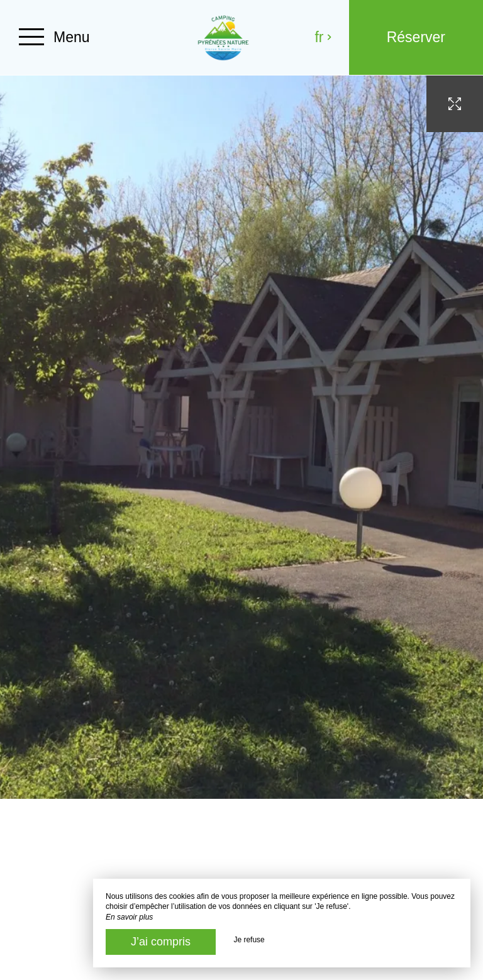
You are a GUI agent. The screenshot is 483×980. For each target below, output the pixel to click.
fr (324, 37)
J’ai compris (161, 942)
